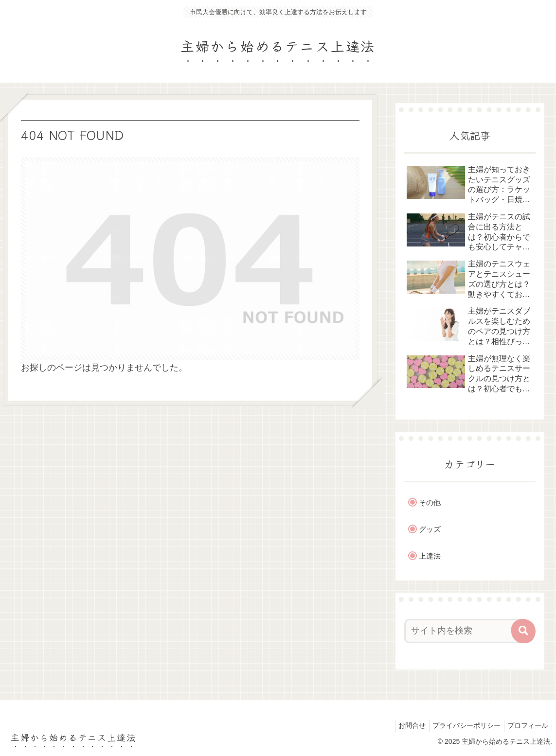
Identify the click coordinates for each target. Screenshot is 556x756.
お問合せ (404, 725)
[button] (523, 631)
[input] (465, 631)
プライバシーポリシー (462, 725)
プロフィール (526, 725)
